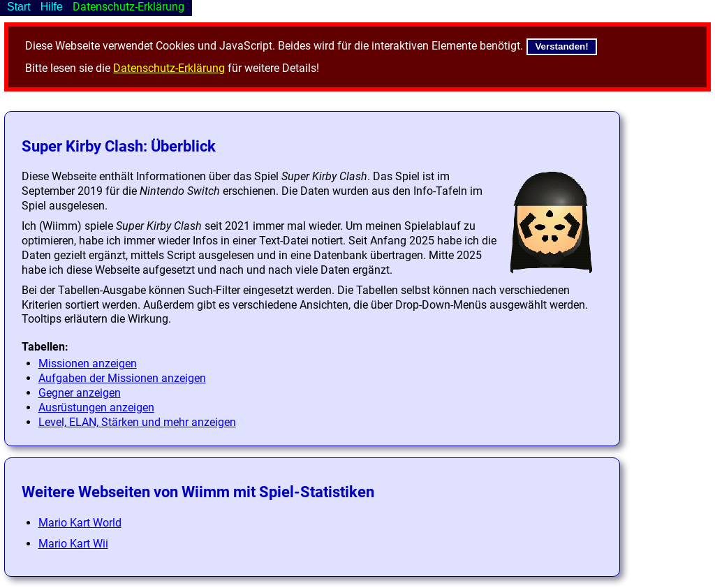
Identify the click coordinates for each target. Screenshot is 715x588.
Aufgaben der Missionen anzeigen (122, 378)
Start (19, 7)
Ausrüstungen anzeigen (96, 407)
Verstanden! (561, 46)
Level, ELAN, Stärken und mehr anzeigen (137, 422)
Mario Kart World (80, 523)
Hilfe (52, 7)
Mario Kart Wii (73, 544)
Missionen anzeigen (88, 363)
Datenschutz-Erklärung (169, 68)
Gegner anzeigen (80, 393)
